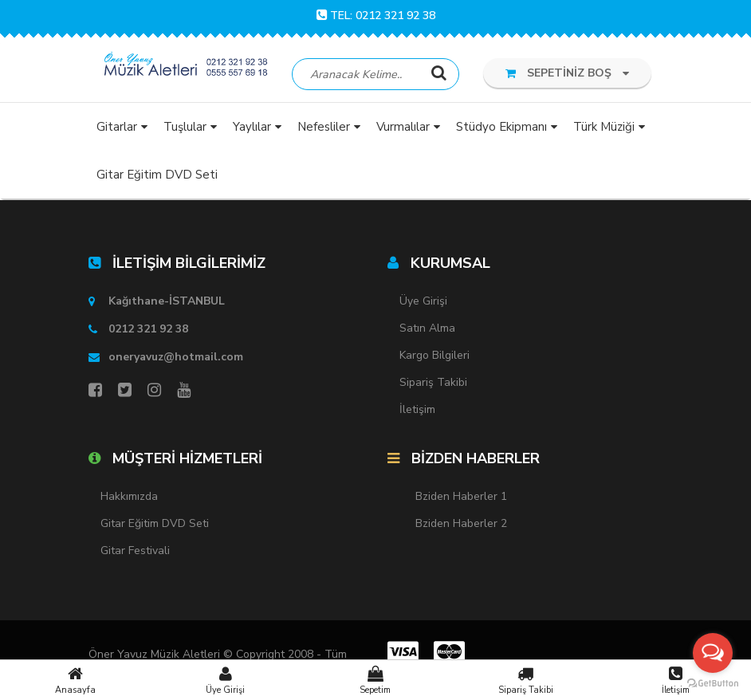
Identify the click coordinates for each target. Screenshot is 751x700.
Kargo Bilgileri (434, 355)
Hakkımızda (129, 496)
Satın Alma (427, 328)
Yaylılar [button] (252, 127)
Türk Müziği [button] (604, 127)
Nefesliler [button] (324, 127)
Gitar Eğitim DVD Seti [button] (157, 175)
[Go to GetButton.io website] (713, 684)
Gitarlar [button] (117, 127)
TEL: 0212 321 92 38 (376, 16)
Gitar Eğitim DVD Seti (155, 523)
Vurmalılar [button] (403, 127)
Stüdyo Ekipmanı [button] (501, 127)
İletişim (676, 680)
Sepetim (375, 680)
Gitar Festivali (135, 551)
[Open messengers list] (713, 653)
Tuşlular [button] (185, 127)
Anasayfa (75, 680)
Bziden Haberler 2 (461, 523)
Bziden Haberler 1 (461, 496)
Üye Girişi (225, 680)
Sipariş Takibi (525, 680)
